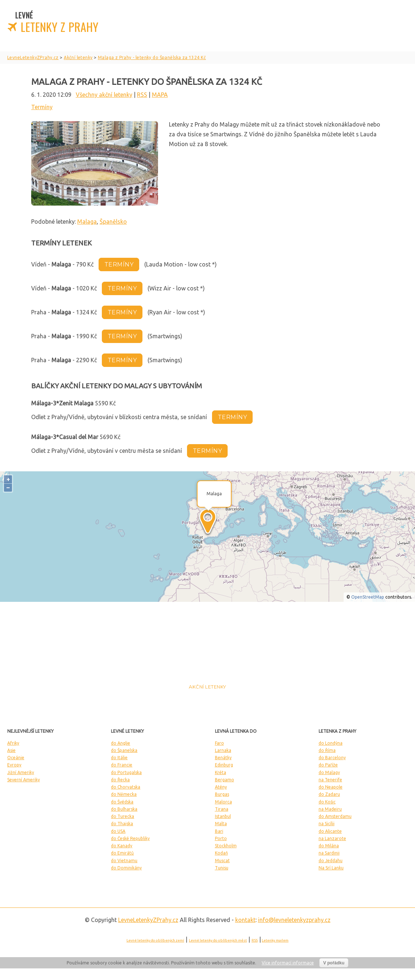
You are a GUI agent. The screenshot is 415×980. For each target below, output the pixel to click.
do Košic (327, 802)
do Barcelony (332, 758)
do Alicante (330, 831)
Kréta (221, 772)
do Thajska (122, 824)
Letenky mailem (275, 940)
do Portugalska (126, 772)
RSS (142, 95)
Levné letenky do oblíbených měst (218, 940)
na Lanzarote (332, 838)
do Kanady (122, 846)
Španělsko (113, 222)
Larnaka (223, 750)
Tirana (222, 809)
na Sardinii (329, 853)
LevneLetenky (148, 920)
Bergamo (225, 780)
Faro (219, 743)
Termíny (42, 107)
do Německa (124, 794)
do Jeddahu (331, 861)
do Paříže (328, 765)
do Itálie (119, 758)
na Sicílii (327, 824)
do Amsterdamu (335, 816)
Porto (221, 838)
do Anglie (121, 743)
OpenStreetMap (368, 597)
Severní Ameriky (24, 780)
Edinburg (224, 765)
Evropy (14, 765)
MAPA (160, 95)
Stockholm (226, 846)
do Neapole (331, 787)
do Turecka (123, 816)
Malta (221, 824)
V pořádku (334, 963)
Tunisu (222, 868)
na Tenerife (330, 780)
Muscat (222, 861)
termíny (119, 264)
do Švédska (122, 802)
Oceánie (16, 758)
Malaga (87, 222)
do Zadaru (329, 794)
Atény (221, 787)
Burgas (222, 794)
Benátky (223, 758)
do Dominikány (126, 868)
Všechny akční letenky (104, 95)
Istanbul (223, 816)
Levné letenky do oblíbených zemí (155, 940)
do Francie (122, 765)
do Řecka (120, 780)
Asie (11, 750)
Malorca (223, 802)
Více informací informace (288, 963)
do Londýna (331, 743)
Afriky (13, 743)
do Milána (329, 846)
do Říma (327, 750)
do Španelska (124, 750)
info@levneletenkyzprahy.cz (294, 920)
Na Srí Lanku (331, 868)
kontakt (245, 920)
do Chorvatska (126, 787)
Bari (219, 831)
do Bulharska (124, 809)
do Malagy (329, 772)
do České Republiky (130, 838)
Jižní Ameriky (21, 772)
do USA (118, 831)
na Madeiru (330, 809)
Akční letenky (207, 687)
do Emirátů (122, 853)
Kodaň (221, 853)
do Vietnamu (124, 861)
